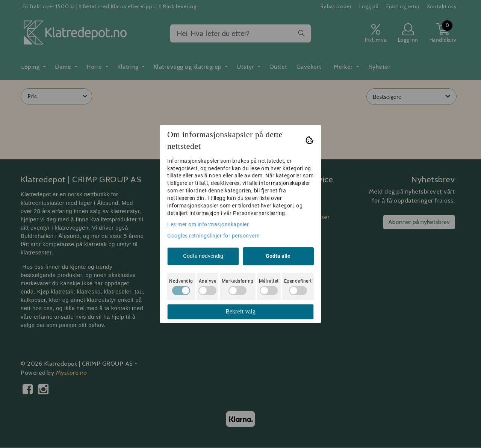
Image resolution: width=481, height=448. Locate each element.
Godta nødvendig (203, 256)
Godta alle (278, 256)
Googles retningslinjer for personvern (214, 236)
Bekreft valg (240, 311)
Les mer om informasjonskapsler (208, 224)
